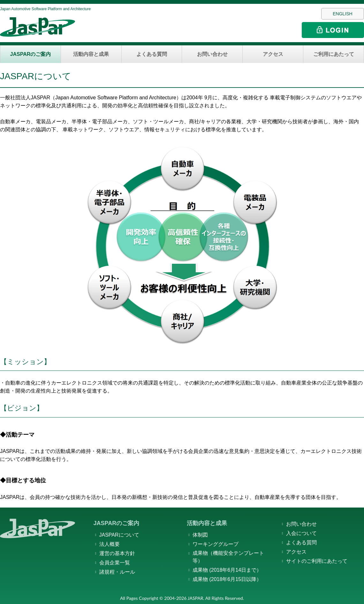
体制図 (200, 535)
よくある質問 (152, 54)
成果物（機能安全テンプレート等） (228, 557)
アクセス (273, 54)
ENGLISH (342, 14)
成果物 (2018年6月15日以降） (227, 579)
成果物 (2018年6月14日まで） (227, 570)
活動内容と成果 (91, 54)
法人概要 (110, 544)
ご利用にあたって (334, 54)
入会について (301, 533)
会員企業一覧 (115, 563)
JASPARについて (119, 535)
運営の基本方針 (117, 553)
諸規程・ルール (117, 572)
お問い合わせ (212, 54)
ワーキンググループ (216, 544)
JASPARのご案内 (31, 54)
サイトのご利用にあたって (317, 561)
